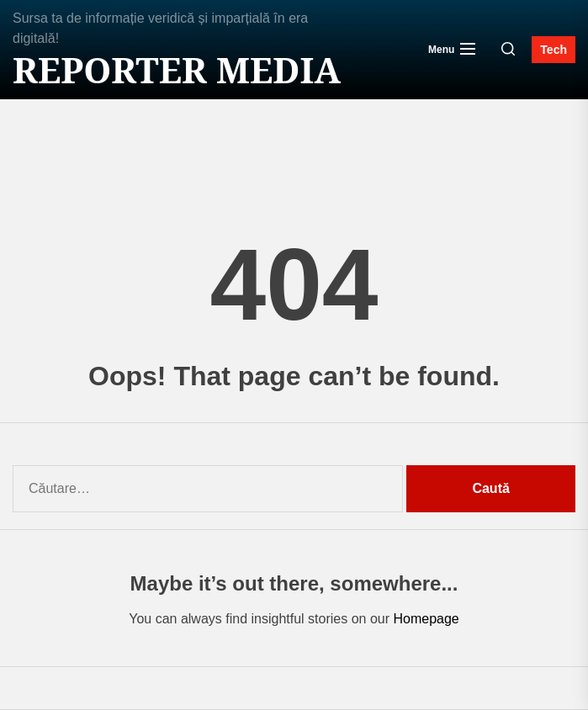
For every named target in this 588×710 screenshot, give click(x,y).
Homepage (426, 619)
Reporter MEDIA (177, 70)
